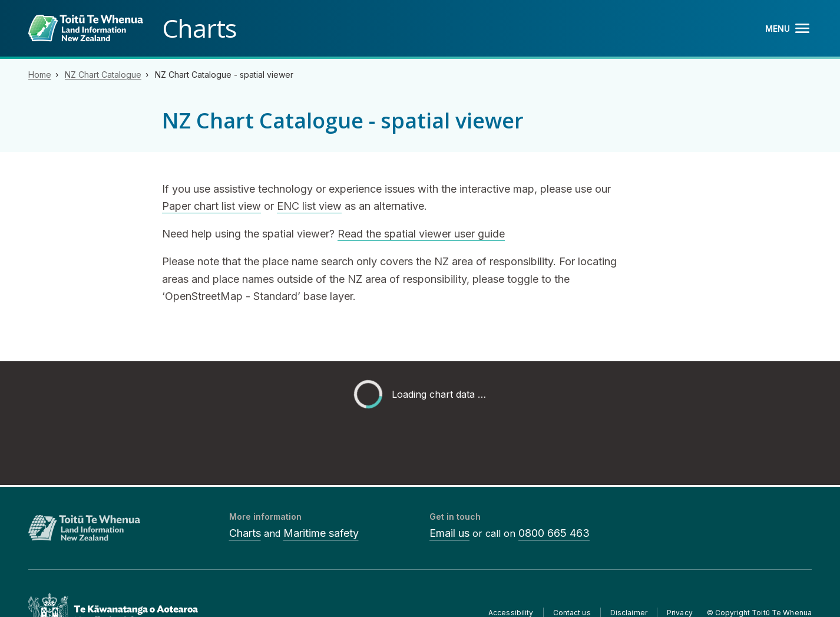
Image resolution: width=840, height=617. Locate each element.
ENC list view (309, 206)
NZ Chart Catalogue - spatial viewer (224, 75)
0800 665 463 (554, 533)
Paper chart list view (211, 206)
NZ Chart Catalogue (103, 75)
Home (40, 75)
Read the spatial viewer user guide (421, 234)
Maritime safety (321, 533)
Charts (245, 533)
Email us (449, 533)
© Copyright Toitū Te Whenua (759, 613)
